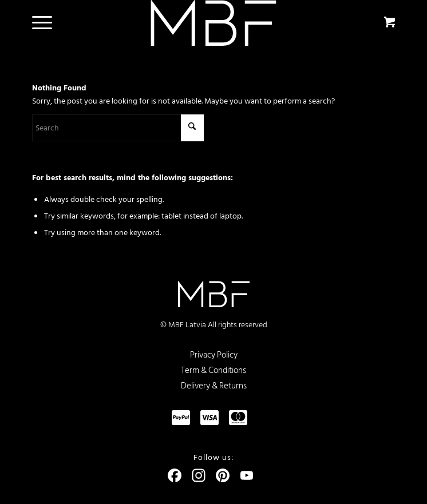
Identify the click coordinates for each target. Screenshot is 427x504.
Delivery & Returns (214, 386)
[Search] (118, 128)
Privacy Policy (214, 355)
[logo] (213, 23)
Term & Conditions (214, 370)
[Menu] (36, 23)
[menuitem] (40, 23)
